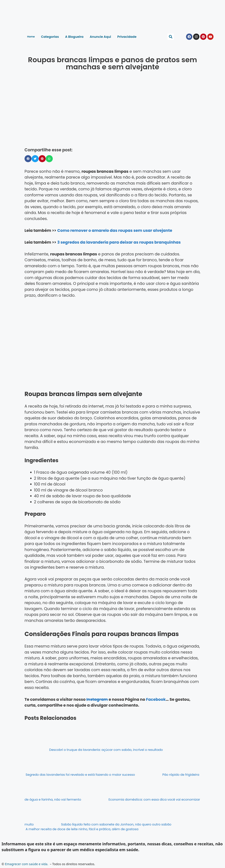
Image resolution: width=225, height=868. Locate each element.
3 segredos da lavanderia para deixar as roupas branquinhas (119, 242)
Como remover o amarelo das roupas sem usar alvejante (115, 230)
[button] (171, 37)
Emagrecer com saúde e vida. (27, 864)
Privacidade (127, 37)
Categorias (50, 37)
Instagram (97, 699)
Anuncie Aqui (100, 37)
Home (31, 37)
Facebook (156, 699)
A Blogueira (74, 37)
